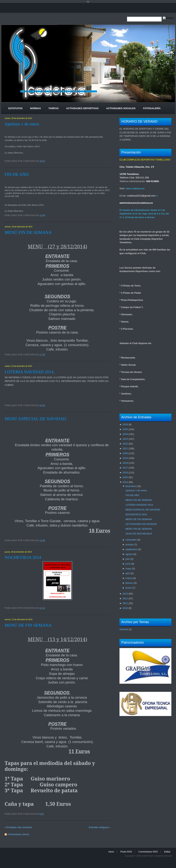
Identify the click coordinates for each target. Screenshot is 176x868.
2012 (125, 598)
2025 (125, 429)
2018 (125, 463)
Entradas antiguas (98, 827)
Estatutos (15, 108)
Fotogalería (152, 108)
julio (128, 559)
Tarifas (53, 108)
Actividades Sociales (121, 108)
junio (128, 564)
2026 (125, 424)
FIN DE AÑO (17, 174)
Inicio (111, 852)
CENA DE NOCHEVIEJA (139, 534)
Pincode (169, 856)
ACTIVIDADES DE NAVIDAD (141, 524)
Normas (36, 108)
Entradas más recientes (19, 827)
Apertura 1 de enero (22, 124)
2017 (125, 468)
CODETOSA (147, 856)
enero (128, 588)
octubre (129, 545)
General (124, 629)
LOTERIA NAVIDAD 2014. (30, 372)
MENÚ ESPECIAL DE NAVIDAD (35, 419)
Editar (167, 852)
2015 (125, 477)
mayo (128, 569)
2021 (125, 448)
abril (128, 573)
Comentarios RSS (148, 852)
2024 (125, 434)
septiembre (131, 549)
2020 (125, 453)
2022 (125, 444)
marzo (129, 578)
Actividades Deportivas (82, 108)
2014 (125, 482)
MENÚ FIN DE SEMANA (28, 232)
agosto (129, 554)
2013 (125, 594)
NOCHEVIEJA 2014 (23, 557)
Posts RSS (126, 852)
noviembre (131, 540)
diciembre (131, 486)
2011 (125, 603)
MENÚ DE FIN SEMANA (28, 625)
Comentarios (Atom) (19, 834)
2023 (125, 439)
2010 (125, 608)
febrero (129, 583)
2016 (125, 473)
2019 (125, 458)
